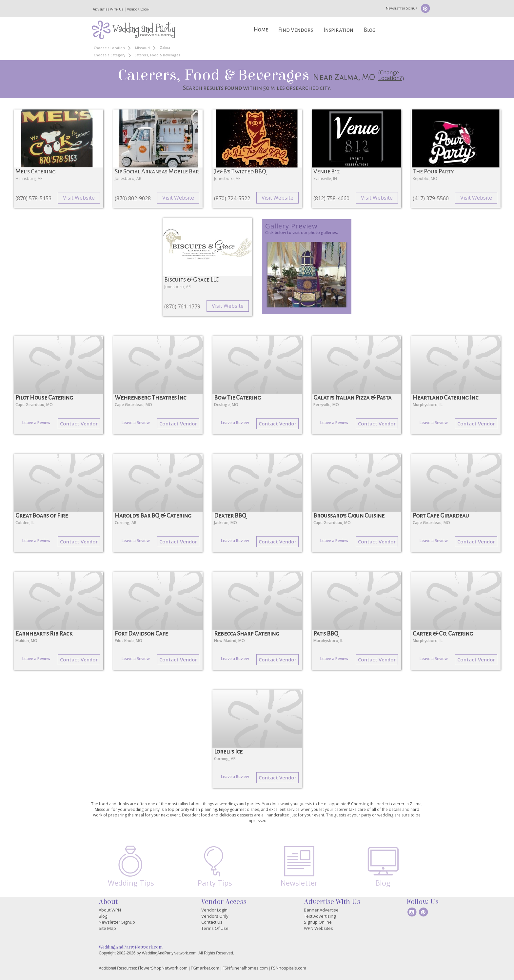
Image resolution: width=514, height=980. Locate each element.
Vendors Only (215, 916)
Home (261, 30)
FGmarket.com (205, 968)
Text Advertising (320, 916)
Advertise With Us (108, 9)
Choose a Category (109, 55)
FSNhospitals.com (289, 968)
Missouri (142, 48)
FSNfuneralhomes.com (245, 968)
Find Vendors (296, 30)
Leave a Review (36, 423)
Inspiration (338, 30)
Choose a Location (109, 48)
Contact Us (212, 922)
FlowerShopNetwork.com (163, 968)
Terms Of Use (215, 928)
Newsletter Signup (401, 8)
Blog (370, 30)
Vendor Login (138, 9)
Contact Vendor (79, 423)
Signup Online (318, 922)
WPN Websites (318, 928)
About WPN (110, 910)
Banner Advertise (321, 910)
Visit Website (79, 198)
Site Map (107, 928)
